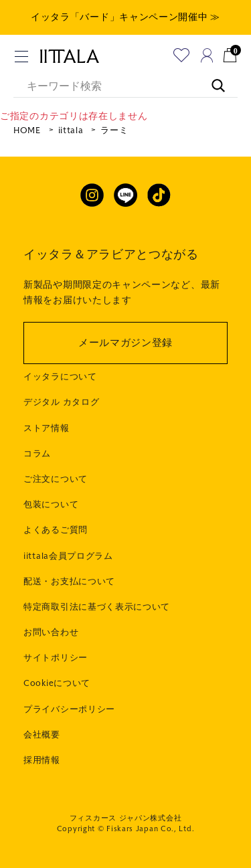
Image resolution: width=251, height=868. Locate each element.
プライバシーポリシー (69, 709)
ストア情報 (47, 428)
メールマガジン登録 (125, 343)
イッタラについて (60, 377)
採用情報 (42, 760)
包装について (51, 505)
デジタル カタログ (61, 402)
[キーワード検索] (212, 79)
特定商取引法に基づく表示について (97, 607)
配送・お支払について (69, 582)
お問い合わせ (51, 632)
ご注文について (56, 479)
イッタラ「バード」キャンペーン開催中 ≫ (125, 17)
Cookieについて (57, 683)
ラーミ (114, 131)
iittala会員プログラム (68, 556)
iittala (71, 131)
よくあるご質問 (56, 530)
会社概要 (42, 735)
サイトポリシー (56, 658)
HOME (27, 131)
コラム (37, 454)
